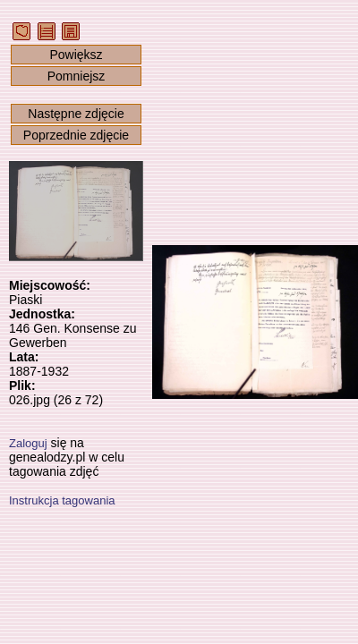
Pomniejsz (77, 76)
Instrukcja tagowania (62, 500)
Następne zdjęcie (76, 114)
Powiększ (76, 55)
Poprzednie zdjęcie (76, 135)
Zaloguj (28, 443)
